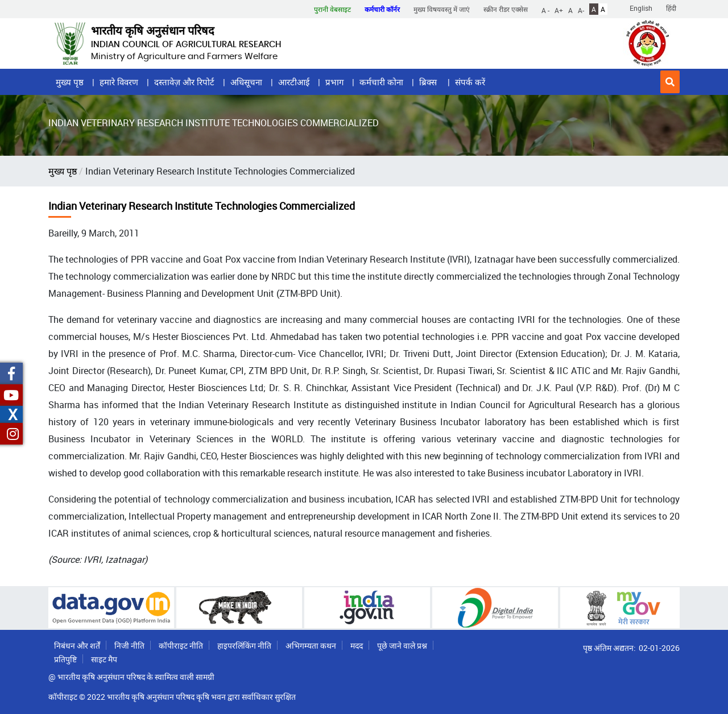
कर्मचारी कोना (381, 82)
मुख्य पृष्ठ (70, 82)
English (641, 8)
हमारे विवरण (119, 82)
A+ (559, 10)
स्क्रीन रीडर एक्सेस (506, 9)
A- (581, 10)
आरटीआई (294, 82)
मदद (357, 645)
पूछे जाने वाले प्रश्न (402, 645)
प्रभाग (334, 82)
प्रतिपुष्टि (65, 659)
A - (545, 10)
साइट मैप (104, 659)
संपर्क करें (470, 82)
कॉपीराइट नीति (181, 645)
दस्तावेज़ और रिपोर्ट (184, 82)
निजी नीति (129, 645)
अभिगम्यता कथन (311, 645)
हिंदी (671, 8)
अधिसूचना (246, 82)
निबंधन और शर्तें (77, 645)
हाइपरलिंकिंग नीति (244, 645)
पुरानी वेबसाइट (332, 9)
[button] (670, 82)
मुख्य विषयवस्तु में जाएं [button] (442, 9)
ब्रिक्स (429, 82)
